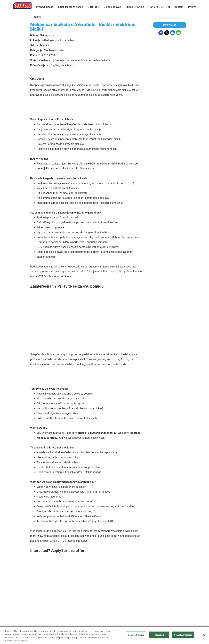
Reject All (159, 635)
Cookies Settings (136, 635)
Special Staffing (135, 7)
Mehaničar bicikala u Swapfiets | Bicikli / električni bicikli (83, 27)
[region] (104, 635)
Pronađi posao (45, 7)
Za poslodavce (112, 7)
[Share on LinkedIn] (173, 33)
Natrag (36, 17)
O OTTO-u (93, 7)
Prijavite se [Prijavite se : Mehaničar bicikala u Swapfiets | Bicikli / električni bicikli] (170, 25)
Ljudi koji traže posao (71, 7)
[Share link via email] (178, 33)
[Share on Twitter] (167, 33)
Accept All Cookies (183, 635)
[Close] (204, 635)
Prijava (192, 7)
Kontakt (179, 7)
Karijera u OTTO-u (159, 7)
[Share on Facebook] (161, 33)
